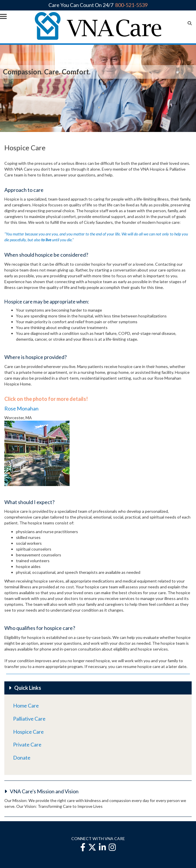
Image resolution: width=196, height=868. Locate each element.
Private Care (27, 744)
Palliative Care (29, 719)
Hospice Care (28, 732)
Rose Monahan (21, 408)
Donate (22, 758)
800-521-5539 (131, 5)
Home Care (26, 706)
